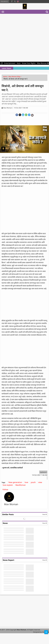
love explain (9, 485)
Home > (6, 76)
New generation (16, 482)
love (27, 482)
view (41, 482)
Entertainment (10, 63)
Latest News (6, 68)
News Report (8, 560)
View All (45, 514)
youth (34, 482)
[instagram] (18, 1)
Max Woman (11, 504)
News (5, 523)
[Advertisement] (24, 37)
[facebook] (12, 1)
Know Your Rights (29, 63)
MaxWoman (21, 485)
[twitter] (15, 1)
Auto (19, 63)
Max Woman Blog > (15, 76)
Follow (5, 489)
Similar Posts (8, 514)
